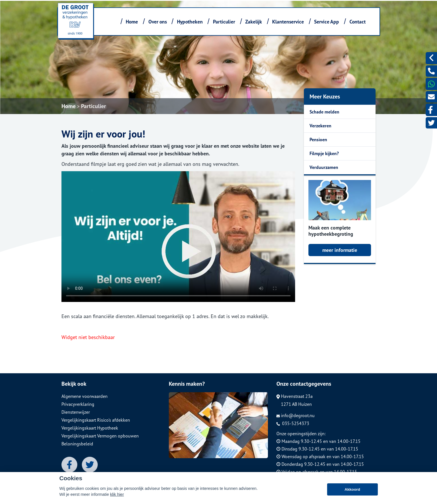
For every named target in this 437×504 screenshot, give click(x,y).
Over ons (158, 22)
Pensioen (318, 140)
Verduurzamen (324, 167)
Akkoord (352, 489)
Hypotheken (190, 22)
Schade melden (324, 112)
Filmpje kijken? (324, 153)
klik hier (117, 494)
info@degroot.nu (296, 415)
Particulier (224, 22)
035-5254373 (293, 423)
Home (132, 22)
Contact (358, 22)
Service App (327, 22)
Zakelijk (254, 22)
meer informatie (340, 250)
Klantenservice (288, 22)
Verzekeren (320, 126)
